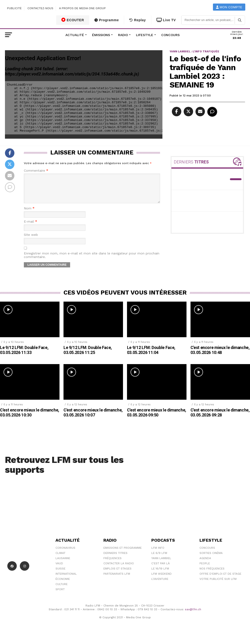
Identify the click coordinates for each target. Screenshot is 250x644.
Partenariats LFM (117, 579)
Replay (138, 20)
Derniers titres (115, 559)
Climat (60, 559)
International (66, 579)
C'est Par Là (161, 569)
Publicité (14, 8)
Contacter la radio (119, 569)
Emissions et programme (123, 553)
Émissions (101, 35)
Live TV (166, 20)
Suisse (60, 574)
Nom (29, 214)
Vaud (59, 569)
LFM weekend (161, 579)
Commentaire (36, 171)
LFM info (158, 553)
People (205, 569)
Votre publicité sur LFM (218, 585)
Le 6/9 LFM (159, 559)
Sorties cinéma (211, 559)
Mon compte (229, 7)
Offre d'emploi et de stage (220, 579)
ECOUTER (73, 20)
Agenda (205, 564)
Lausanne (63, 564)
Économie (63, 585)
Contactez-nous (40, 8)
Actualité (75, 35)
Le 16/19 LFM (160, 574)
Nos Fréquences (212, 574)
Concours (170, 35)
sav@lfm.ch (193, 615)
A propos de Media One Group (83, 8)
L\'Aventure (160, 585)
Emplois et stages (117, 574)
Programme (107, 20)
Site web (31, 240)
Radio (123, 35)
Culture (61, 590)
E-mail (30, 227)
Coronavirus (65, 553)
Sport (60, 595)
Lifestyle (145, 35)
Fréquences (112, 564)
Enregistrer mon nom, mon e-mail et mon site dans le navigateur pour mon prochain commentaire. (92, 261)
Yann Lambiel (161, 564)
